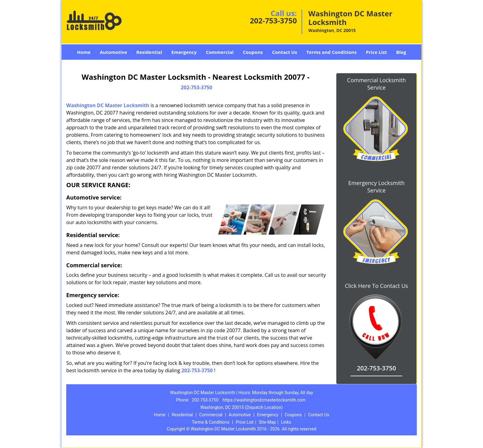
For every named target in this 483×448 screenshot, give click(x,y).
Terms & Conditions (211, 422)
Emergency (184, 52)
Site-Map (267, 422)
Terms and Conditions (331, 52)
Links (286, 422)
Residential (149, 52)
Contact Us (284, 52)
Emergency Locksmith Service (377, 187)
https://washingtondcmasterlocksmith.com (264, 400)
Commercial (220, 52)
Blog (401, 52)
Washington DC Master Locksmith (108, 105)
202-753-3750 (273, 20)
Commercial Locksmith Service (377, 84)
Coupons (253, 52)
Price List (376, 52)
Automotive (114, 52)
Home (84, 52)
